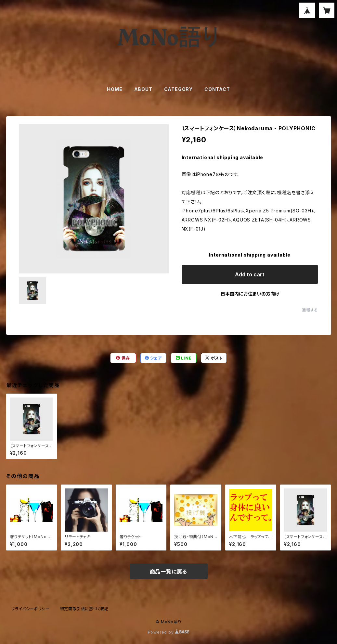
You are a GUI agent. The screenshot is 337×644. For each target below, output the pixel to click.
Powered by (169, 632)
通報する (310, 310)
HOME (115, 89)
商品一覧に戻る (169, 572)
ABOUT (143, 89)
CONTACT (217, 89)
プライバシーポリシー (31, 609)
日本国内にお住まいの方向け (250, 294)
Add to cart (250, 274)
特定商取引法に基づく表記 (84, 609)
